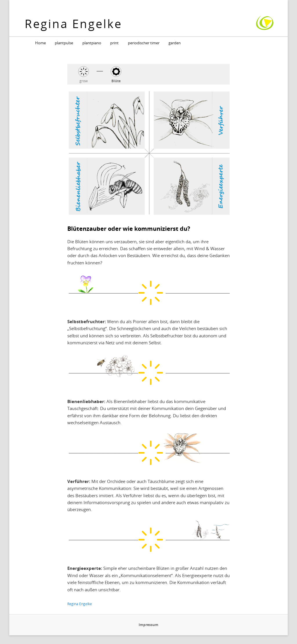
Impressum (148, 625)
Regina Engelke (73, 24)
